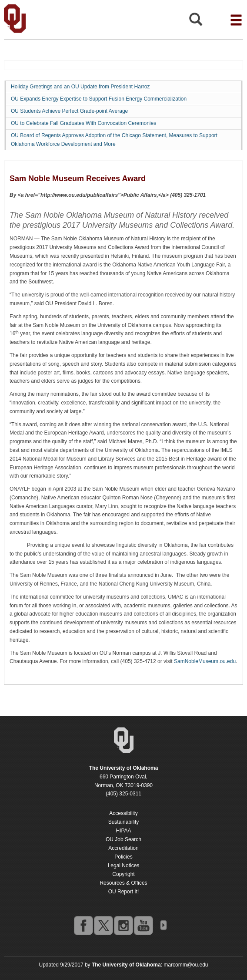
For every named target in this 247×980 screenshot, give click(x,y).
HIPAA (123, 831)
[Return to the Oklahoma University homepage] (124, 768)
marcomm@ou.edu (186, 965)
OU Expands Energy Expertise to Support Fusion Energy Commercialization (99, 99)
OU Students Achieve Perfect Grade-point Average (69, 111)
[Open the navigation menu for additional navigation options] (236, 20)
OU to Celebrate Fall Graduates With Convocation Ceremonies (83, 123)
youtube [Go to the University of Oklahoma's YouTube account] (143, 925)
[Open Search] (196, 22)
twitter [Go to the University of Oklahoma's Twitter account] (103, 925)
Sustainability (124, 822)
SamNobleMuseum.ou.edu (205, 661)
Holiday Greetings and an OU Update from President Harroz (80, 87)
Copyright (123, 874)
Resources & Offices (123, 883)
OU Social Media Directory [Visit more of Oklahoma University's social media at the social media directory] (163, 925)
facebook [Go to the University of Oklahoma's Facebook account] (83, 925)
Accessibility (123, 813)
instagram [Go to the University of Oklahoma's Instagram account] (123, 925)
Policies (123, 857)
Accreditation (123, 848)
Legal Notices (124, 865)
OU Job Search (123, 839)
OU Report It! (124, 892)
